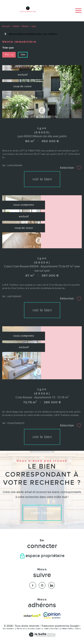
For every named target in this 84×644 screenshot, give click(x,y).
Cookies (78, 629)
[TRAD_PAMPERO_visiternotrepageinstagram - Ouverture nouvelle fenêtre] (42, 585)
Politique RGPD (67, 629)
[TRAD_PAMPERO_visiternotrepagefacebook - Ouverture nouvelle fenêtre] (33, 585)
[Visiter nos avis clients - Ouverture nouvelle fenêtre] (52, 615)
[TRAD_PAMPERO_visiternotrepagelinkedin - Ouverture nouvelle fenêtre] (52, 585)
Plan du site (21, 629)
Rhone (25, 26)
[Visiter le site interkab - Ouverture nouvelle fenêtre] (32, 615)
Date (23, 54)
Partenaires (55, 629)
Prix (9, 54)
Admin (46, 629)
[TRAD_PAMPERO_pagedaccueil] (28, 14)
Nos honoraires (9, 629)
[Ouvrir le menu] (78, 11)
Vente (16, 26)
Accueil (6, 26)
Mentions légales (35, 629)
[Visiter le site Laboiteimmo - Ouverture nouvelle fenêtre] (42, 636)
